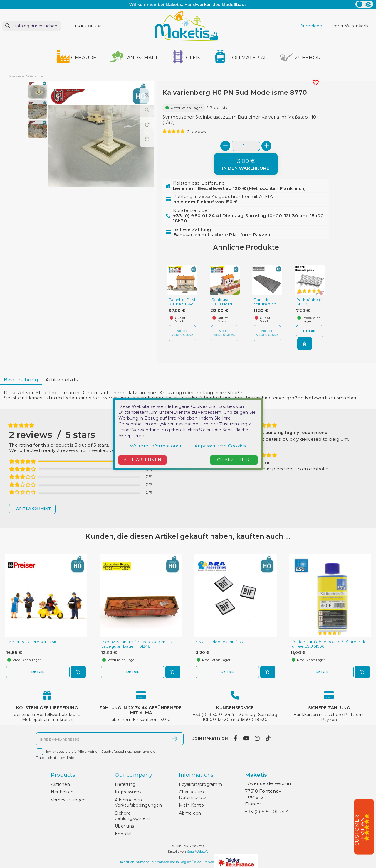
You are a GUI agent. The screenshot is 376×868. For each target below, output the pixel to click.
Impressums (128, 792)
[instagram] (257, 738)
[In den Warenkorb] (246, 164)
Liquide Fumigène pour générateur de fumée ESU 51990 (329, 644)
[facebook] (235, 738)
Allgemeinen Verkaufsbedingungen (138, 803)
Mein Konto (191, 805)
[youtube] (246, 738)
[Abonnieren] (175, 739)
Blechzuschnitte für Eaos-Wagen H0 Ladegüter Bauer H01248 (137, 644)
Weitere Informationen (156, 446)
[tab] (21, 380)
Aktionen (60, 784)
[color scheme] (364, 4)
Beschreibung (21, 380)
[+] (266, 146)
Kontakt (123, 834)
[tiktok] (268, 738)
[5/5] (369, 827)
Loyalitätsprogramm (200, 784)
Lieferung (125, 784)
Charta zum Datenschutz (193, 795)
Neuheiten (62, 792)
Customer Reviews (360, 830)
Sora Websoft (198, 852)
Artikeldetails (62, 380)
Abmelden (190, 813)
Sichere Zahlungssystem (133, 816)
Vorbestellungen (68, 800)
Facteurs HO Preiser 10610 (32, 642)
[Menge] (246, 146)
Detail (310, 331)
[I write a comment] (32, 509)
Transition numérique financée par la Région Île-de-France (166, 862)
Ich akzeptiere (234, 460)
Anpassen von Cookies (220, 446)
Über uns (124, 826)
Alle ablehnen (142, 460)
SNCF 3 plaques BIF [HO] (220, 642)
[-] (225, 146)
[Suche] (32, 26)
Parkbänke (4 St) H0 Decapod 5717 (310, 306)
